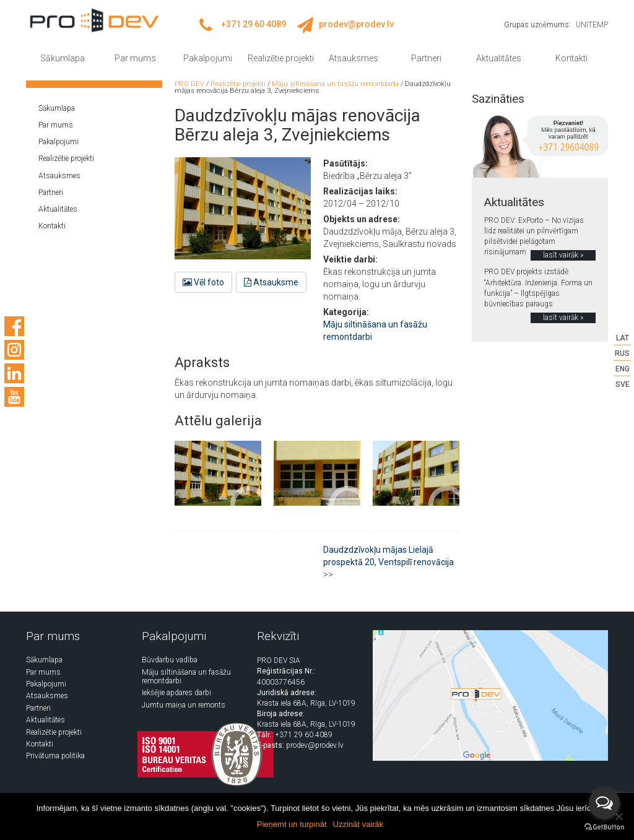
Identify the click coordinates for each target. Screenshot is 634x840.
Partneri (426, 58)
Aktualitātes (499, 58)
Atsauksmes (354, 58)
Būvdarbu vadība (170, 660)
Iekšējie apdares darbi (176, 693)
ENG (623, 369)
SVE (623, 384)
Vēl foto (203, 282)
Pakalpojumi (208, 58)
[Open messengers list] (604, 803)
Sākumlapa (63, 58)
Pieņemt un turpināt (292, 824)
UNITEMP (592, 25)
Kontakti (571, 58)
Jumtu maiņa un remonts (184, 705)
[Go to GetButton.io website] (604, 827)
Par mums (135, 58)
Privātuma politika (55, 756)
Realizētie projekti (281, 58)
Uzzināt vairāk (358, 824)
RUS (622, 353)
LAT (623, 337)
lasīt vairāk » (563, 255)
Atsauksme (271, 282)
